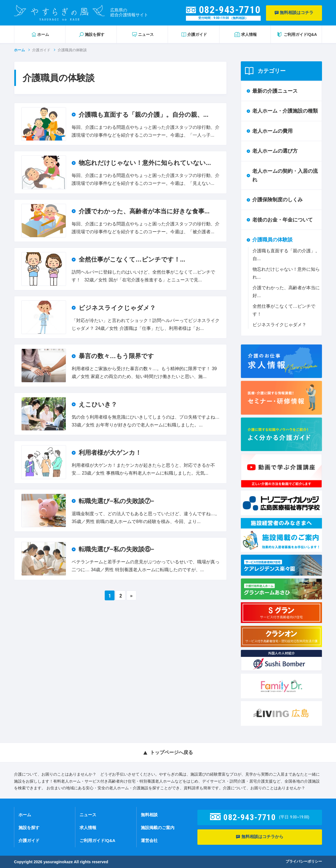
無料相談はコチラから (260, 837)
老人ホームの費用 (272, 131)
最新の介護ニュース (275, 91)
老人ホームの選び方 (275, 151)
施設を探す (29, 828)
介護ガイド (41, 50)
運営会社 (149, 840)
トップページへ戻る (172, 753)
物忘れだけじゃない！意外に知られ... (286, 273)
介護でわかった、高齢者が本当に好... (286, 292)
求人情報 (88, 828)
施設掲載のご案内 (158, 828)
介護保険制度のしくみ (277, 200)
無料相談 (149, 815)
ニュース (88, 815)
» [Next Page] (131, 596)
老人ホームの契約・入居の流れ (285, 175)
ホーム (19, 50)
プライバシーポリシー (304, 861)
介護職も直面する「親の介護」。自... (286, 255)
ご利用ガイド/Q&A (97, 840)
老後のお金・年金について (283, 220)
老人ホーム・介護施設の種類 (285, 111)
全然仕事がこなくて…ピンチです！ (284, 310)
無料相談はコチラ (294, 13)
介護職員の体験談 (272, 240)
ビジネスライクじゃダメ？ (279, 325)
